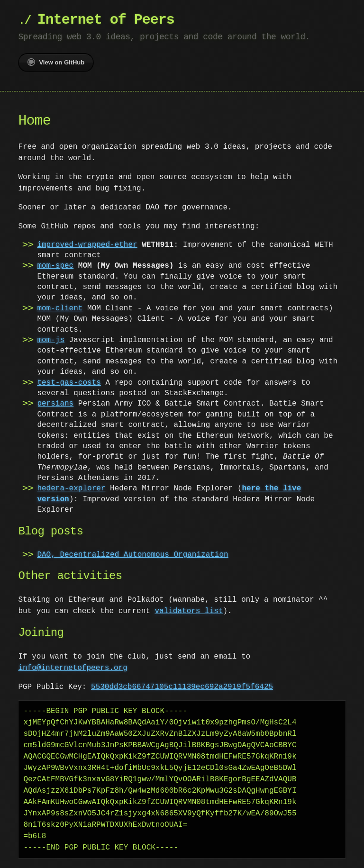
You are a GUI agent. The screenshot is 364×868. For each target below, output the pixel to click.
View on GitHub (56, 62)
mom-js (51, 340)
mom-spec (55, 266)
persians (55, 404)
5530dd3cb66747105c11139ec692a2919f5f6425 (182, 687)
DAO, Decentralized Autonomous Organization (132, 555)
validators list (171, 611)
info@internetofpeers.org (73, 668)
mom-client (60, 308)
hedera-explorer (71, 488)
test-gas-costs (69, 383)
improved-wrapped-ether (87, 245)
